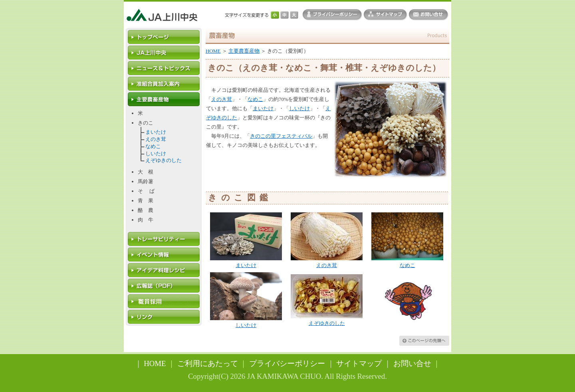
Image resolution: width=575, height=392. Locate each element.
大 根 (146, 172)
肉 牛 (146, 220)
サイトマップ (359, 363)
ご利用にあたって (208, 363)
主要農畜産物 (244, 51)
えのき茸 (156, 139)
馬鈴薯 (146, 182)
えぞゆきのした (164, 160)
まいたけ (156, 132)
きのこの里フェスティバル (281, 136)
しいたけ (156, 154)
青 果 (146, 201)
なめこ (153, 147)
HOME (213, 51)
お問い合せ (412, 363)
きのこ (146, 123)
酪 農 (146, 210)
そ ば (146, 191)
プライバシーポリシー (287, 363)
